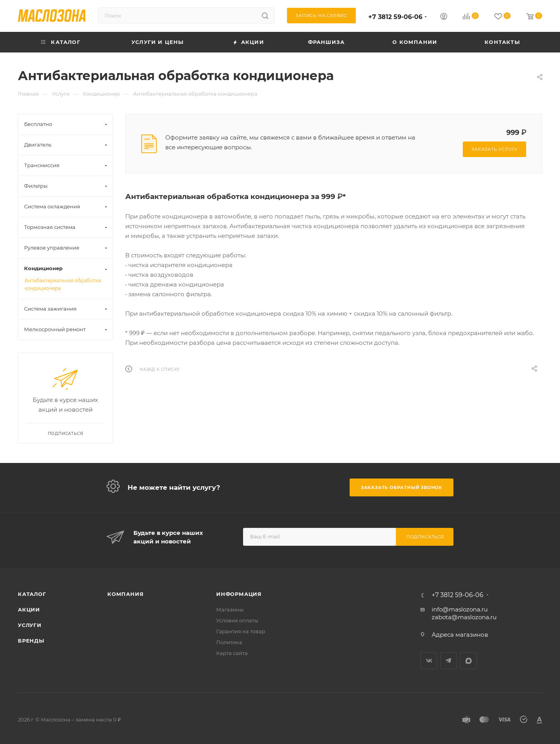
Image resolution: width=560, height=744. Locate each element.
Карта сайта (232, 653)
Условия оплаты (237, 620)
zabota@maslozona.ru (464, 617)
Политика (229, 642)
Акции (29, 610)
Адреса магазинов (460, 635)
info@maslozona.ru (460, 609)
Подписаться (425, 537)
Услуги (30, 625)
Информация (239, 594)
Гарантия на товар (241, 631)
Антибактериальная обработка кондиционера (63, 284)
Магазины (230, 610)
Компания (125, 594)
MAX (468, 661)
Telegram (449, 661)
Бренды (31, 641)
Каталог (32, 594)
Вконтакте (429, 661)
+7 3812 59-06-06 (395, 17)
